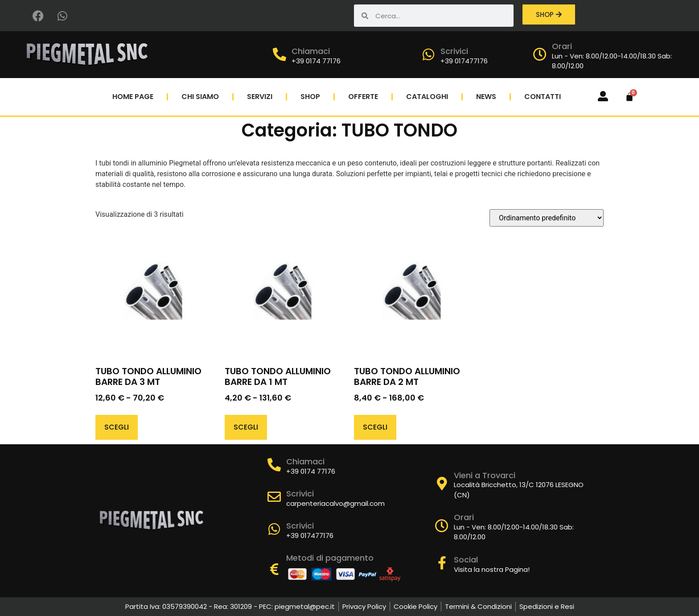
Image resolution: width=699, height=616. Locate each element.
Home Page (133, 97)
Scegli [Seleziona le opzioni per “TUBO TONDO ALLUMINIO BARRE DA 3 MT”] (117, 427)
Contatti (543, 97)
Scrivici (454, 51)
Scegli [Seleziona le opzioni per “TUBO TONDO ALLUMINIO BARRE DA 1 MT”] (246, 427)
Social (466, 560)
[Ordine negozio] (547, 218)
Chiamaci (311, 51)
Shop (310, 97)
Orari (562, 46)
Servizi (260, 97)
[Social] (442, 563)
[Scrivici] (428, 54)
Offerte (363, 97)
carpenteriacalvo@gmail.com (335, 503)
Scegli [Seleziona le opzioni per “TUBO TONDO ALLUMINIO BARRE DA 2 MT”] (375, 427)
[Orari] (540, 54)
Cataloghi (427, 97)
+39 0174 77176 (316, 61)
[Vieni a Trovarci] (442, 484)
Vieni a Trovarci (485, 475)
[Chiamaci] (280, 54)
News (486, 97)
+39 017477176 (464, 61)
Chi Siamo (200, 97)
